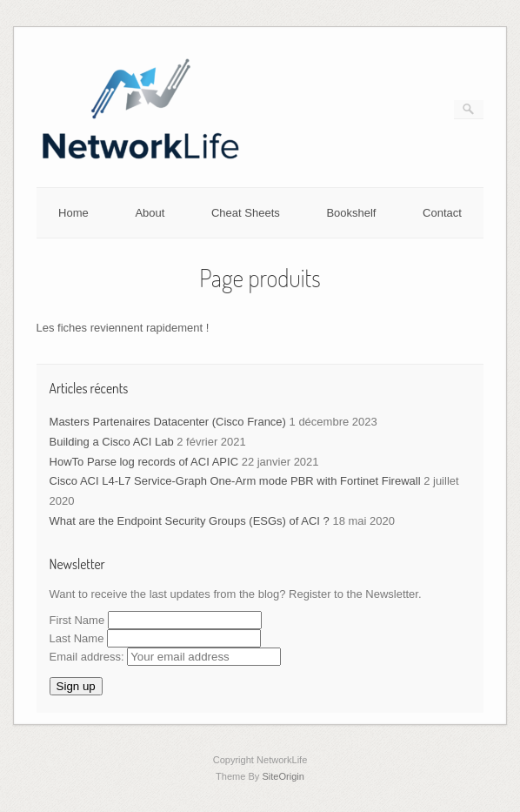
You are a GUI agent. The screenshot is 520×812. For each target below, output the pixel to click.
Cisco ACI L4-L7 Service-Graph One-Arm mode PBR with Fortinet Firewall (235, 481)
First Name (77, 620)
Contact (442, 213)
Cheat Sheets (246, 213)
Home (73, 213)
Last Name (77, 638)
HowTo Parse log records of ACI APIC (144, 462)
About (150, 213)
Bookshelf (351, 213)
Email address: (166, 657)
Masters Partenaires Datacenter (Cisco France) (168, 422)
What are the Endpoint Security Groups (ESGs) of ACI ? (190, 521)
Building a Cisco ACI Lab (112, 442)
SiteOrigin (283, 776)
